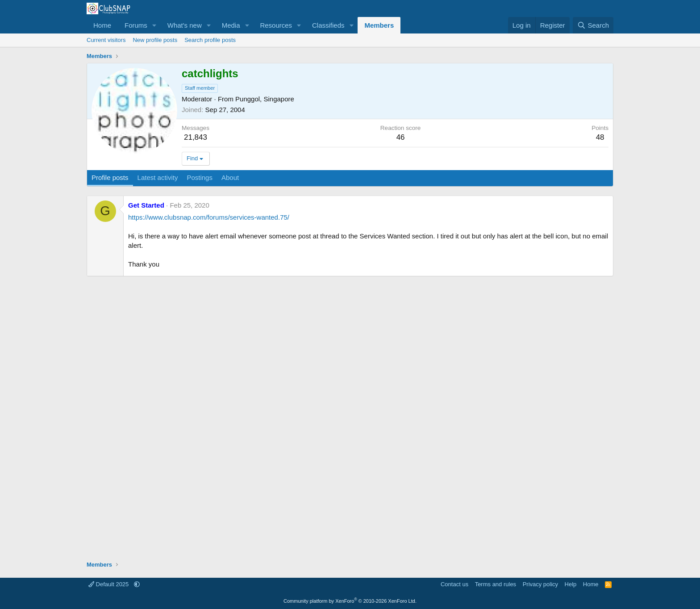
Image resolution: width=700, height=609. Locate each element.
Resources (276, 25)
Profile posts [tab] (110, 177)
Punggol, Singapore (265, 99)
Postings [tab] (200, 177)
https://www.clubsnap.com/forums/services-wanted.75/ (209, 217)
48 (600, 137)
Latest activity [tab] (158, 177)
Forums (136, 25)
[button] (154, 25)
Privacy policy (540, 584)
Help (571, 584)
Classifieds (328, 25)
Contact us (454, 584)
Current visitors (106, 40)
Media (231, 25)
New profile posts (155, 40)
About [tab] (230, 177)
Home (102, 25)
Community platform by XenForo (350, 601)
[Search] (593, 25)
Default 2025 (109, 584)
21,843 (196, 137)
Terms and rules (496, 584)
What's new (185, 25)
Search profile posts (210, 40)
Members (379, 25)
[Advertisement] (350, 420)
